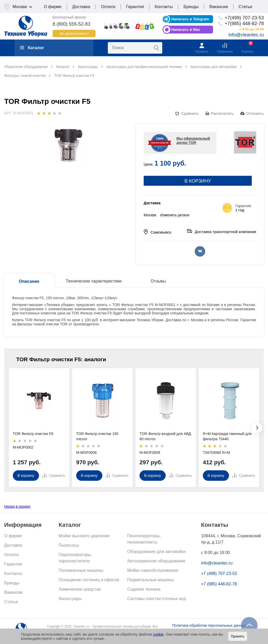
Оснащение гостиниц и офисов (89, 580)
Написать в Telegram (190, 19)
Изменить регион (175, 215)
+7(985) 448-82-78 (244, 24)
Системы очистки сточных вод (157, 599)
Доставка (81, 7)
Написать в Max (186, 30)
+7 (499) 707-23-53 (219, 574)
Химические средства (80, 589)
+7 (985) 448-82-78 (219, 584)
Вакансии (219, 7)
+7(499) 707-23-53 (244, 18)
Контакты (164, 7)
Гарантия (135, 7)
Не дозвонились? (74, 33)
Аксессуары (70, 599)
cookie (158, 634)
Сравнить (190, 113)
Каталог (32, 48)
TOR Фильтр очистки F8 (33, 434)
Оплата (108, 7)
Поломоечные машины (81, 570)
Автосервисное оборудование (156, 561)
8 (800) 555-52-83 (71, 24)
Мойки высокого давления (84, 536)
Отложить (255, 113)
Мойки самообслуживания (153, 570)
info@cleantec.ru (246, 35)
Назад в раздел (17, 506)
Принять (238, 636)
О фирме (53, 7)
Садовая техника (144, 589)
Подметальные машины (150, 580)
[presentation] (257, 428)
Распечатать (222, 113)
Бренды (191, 7)
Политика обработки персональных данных (209, 625)
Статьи (245, 7)
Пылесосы (69, 545)
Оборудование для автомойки (156, 552)
